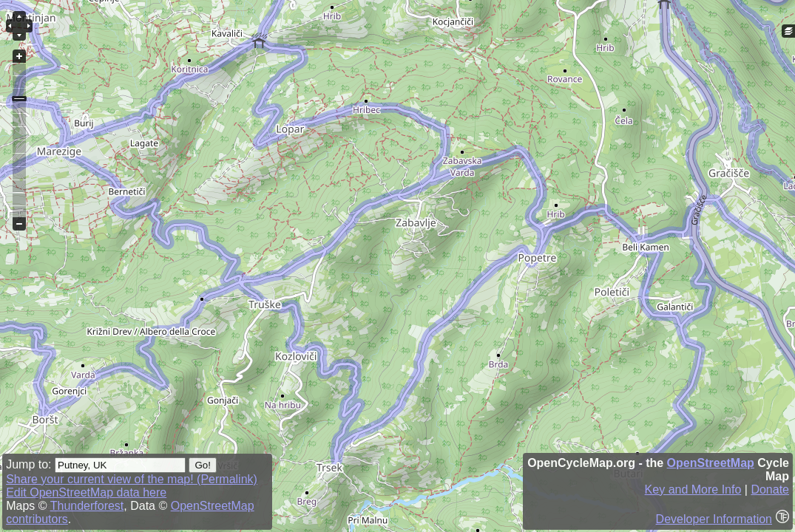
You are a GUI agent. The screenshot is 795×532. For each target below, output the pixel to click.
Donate (770, 490)
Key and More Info (693, 490)
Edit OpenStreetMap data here (86, 492)
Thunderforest (87, 506)
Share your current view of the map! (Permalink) (132, 479)
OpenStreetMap (711, 463)
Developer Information (714, 519)
